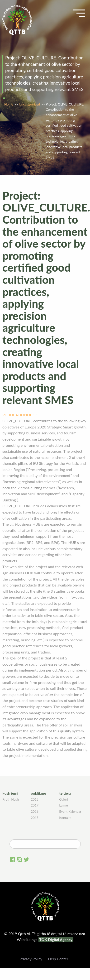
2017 (35, 805)
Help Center (58, 959)
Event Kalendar (70, 811)
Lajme (63, 805)
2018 (35, 799)
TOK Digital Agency (56, 939)
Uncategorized (30, 104)
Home (9, 104)
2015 (35, 818)
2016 (35, 811)
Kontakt (65, 818)
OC (30, 415)
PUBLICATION (15, 415)
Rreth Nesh (11, 799)
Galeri (63, 799)
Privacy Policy (31, 959)
